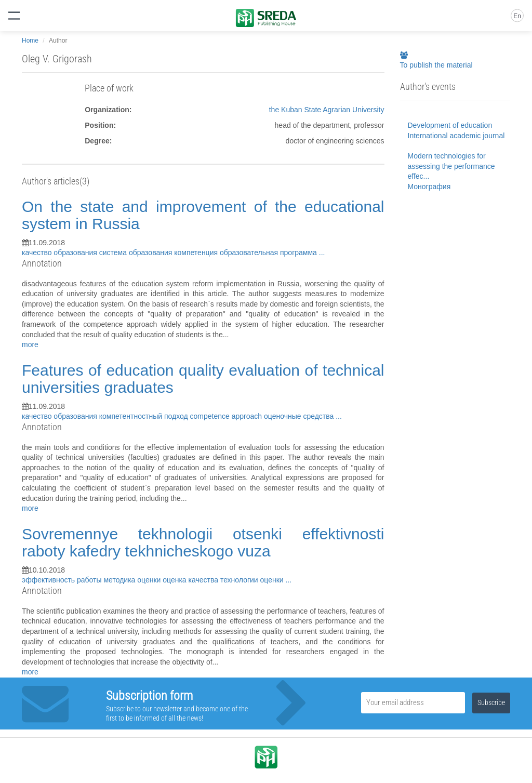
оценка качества (191, 580)
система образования (137, 253)
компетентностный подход (145, 416)
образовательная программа (269, 253)
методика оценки (133, 580)
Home (30, 41)
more (30, 344)
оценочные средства (300, 416)
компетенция (197, 253)
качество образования (61, 253)
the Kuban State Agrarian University (327, 110)
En (517, 16)
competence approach (227, 416)
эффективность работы (63, 580)
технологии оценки (253, 580)
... (322, 253)
